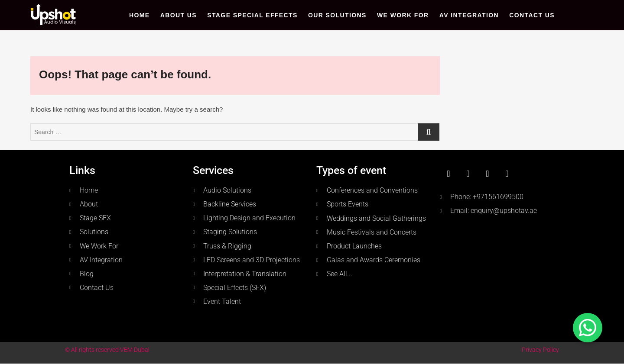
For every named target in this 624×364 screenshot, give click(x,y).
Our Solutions (337, 15)
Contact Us (532, 15)
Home (140, 15)
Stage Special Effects (252, 15)
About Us (179, 15)
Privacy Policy (540, 350)
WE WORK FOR (403, 15)
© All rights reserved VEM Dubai (107, 350)
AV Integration (469, 15)
